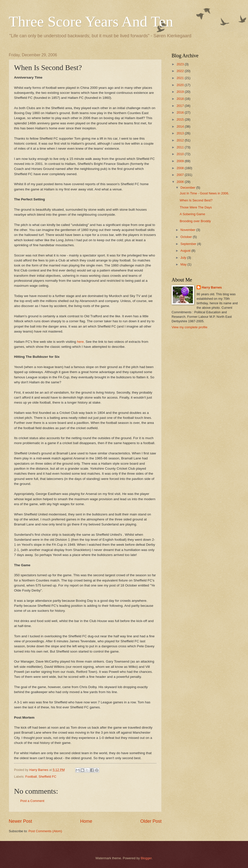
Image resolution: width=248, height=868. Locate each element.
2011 (181, 147)
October (187, 237)
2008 (181, 168)
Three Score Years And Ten (91, 22)
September (189, 244)
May (184, 264)
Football (31, 777)
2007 (181, 175)
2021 (181, 78)
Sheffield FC (47, 777)
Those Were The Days (196, 207)
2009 (181, 161)
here (80, 342)
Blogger (146, 858)
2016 (181, 112)
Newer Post (20, 821)
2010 (181, 154)
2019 (181, 92)
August (186, 251)
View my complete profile (190, 327)
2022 (181, 71)
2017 (181, 106)
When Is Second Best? (196, 200)
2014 (181, 126)
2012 (181, 140)
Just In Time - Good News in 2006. (204, 193)
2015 (181, 119)
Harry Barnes (212, 287)
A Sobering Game (192, 214)
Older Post (151, 821)
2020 (181, 85)
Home (86, 821)
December (188, 188)
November (188, 230)
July (184, 258)
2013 (181, 133)
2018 (181, 99)
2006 (181, 182)
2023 (181, 64)
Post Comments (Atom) (45, 831)
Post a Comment (32, 801)
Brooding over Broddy (195, 221)
